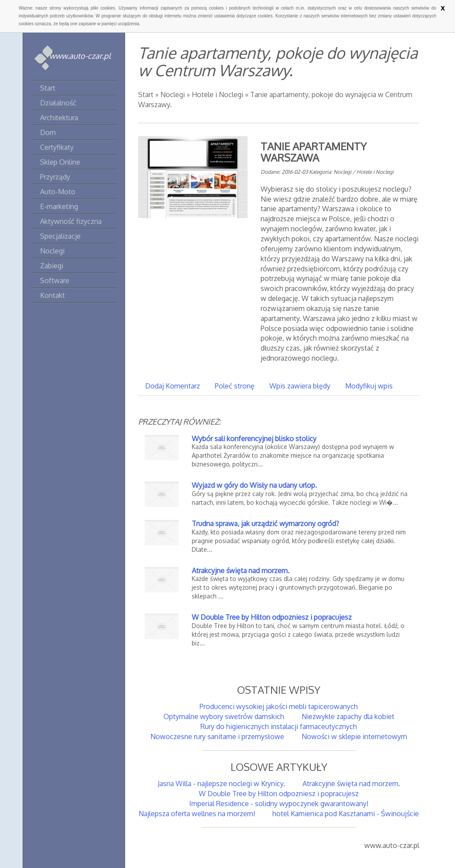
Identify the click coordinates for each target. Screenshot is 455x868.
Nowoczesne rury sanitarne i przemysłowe (217, 736)
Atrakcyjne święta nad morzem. (241, 571)
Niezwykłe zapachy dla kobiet (348, 716)
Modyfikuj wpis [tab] (369, 386)
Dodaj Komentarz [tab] (173, 386)
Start (146, 95)
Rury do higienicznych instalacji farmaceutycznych (279, 726)
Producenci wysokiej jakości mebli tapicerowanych (279, 706)
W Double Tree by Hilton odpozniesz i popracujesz (272, 617)
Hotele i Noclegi (217, 95)
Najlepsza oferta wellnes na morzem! (197, 814)
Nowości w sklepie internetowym (354, 736)
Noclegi (173, 95)
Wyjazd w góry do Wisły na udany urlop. (254, 485)
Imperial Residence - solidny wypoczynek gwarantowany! (279, 804)
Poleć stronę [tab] (235, 386)
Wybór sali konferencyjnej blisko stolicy (254, 439)
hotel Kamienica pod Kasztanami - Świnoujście (346, 814)
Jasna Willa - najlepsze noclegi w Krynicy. (221, 784)
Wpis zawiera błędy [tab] (300, 386)
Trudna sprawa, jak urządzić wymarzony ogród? (265, 524)
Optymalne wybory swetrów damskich (224, 716)
